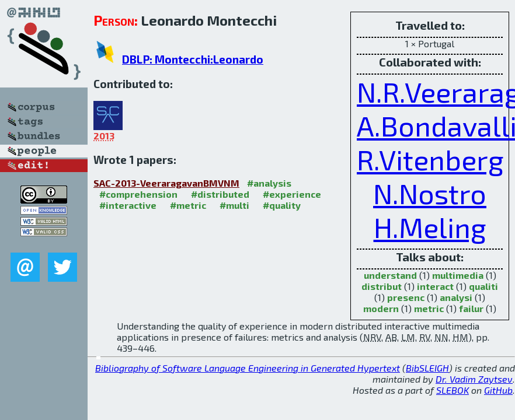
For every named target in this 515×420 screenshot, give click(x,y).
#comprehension (138, 194)
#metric (188, 205)
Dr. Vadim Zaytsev (474, 379)
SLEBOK (453, 390)
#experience (292, 194)
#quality (282, 205)
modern (381, 308)
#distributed (220, 194)
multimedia (458, 275)
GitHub (498, 390)
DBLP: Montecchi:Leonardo (193, 59)
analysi (456, 297)
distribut (382, 286)
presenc (406, 297)
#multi (234, 205)
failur (471, 308)
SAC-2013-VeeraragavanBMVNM (166, 183)
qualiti (483, 286)
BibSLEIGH (427, 368)
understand (390, 275)
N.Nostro (430, 193)
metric (429, 308)
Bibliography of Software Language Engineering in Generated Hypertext (248, 368)
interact (435, 286)
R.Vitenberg (430, 159)
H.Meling (430, 227)
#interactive (128, 205)
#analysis (269, 183)
